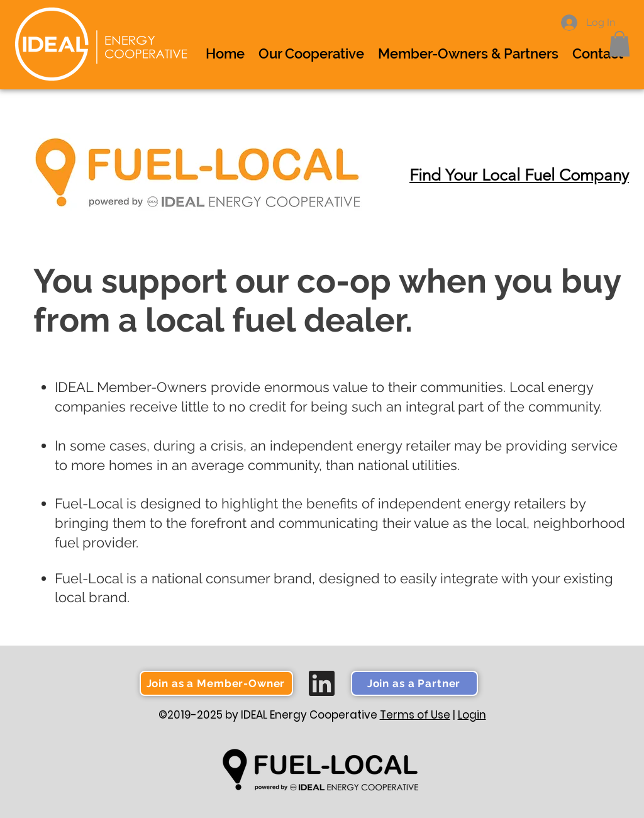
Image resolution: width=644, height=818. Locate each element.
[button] (619, 44)
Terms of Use (415, 715)
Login (472, 715)
